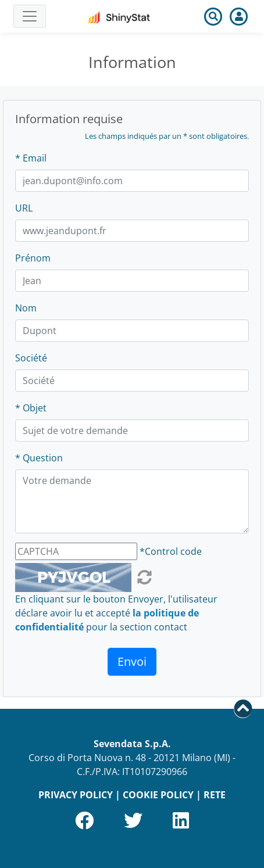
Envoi (132, 661)
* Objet (31, 408)
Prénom (33, 258)
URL (24, 208)
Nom (26, 308)
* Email (31, 158)
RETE (215, 795)
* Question (39, 458)
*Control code (171, 551)
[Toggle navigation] (30, 16)
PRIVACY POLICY (76, 795)
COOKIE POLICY (158, 795)
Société (31, 358)
